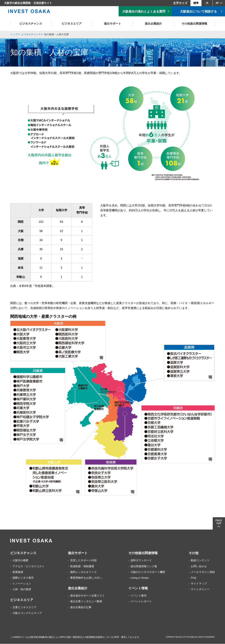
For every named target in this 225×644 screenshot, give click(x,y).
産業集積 (18, 572)
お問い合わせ (199, 566)
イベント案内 (138, 596)
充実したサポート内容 (83, 561)
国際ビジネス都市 (23, 578)
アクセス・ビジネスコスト (28, 566)
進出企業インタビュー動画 (86, 602)
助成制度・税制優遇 (82, 566)
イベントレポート (141, 602)
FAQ (193, 578)
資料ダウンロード (141, 561)
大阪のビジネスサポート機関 (148, 572)
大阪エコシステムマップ (27, 613)
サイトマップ (199, 584)
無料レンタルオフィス (83, 572)
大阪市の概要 (20, 561)
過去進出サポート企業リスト (87, 596)
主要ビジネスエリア (24, 607)
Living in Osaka (140, 578)
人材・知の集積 (22, 589)
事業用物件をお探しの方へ (86, 578)
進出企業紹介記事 (81, 607)
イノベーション (22, 584)
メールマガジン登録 (203, 572)
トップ (14, 34)
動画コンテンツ (200, 561)
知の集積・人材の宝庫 (56, 34)
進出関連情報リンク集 (144, 566)
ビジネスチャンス (31, 34)
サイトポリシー (200, 589)
